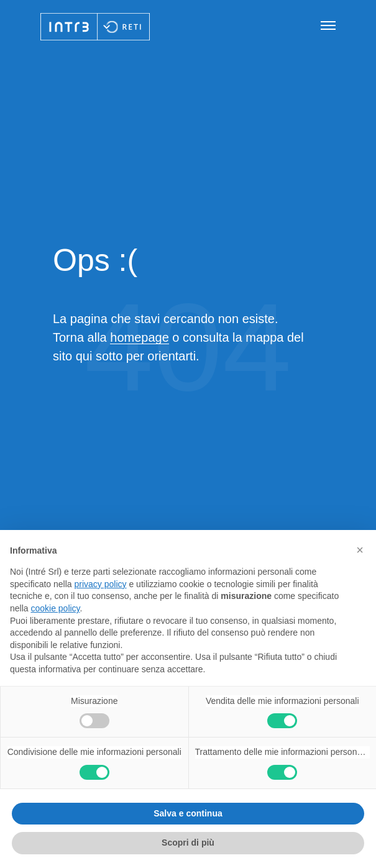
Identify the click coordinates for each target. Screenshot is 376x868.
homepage (140, 337)
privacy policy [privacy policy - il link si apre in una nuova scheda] (101, 584)
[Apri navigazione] (328, 26)
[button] (360, 550)
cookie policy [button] (55, 608)
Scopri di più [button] (188, 843)
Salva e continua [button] (188, 813)
